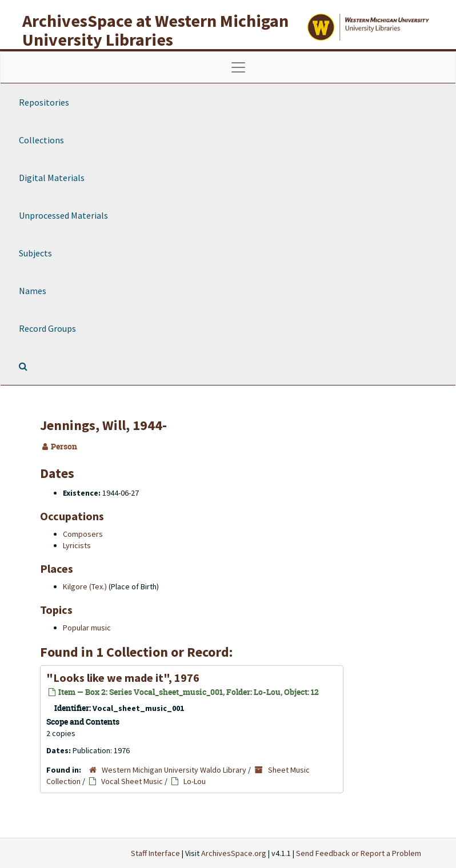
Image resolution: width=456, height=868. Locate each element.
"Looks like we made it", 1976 (123, 678)
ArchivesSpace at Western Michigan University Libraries (155, 30)
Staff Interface (155, 853)
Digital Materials (52, 178)
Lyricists (77, 545)
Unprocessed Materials (63, 215)
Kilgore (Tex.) (85, 586)
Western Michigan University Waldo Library (174, 770)
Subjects (35, 253)
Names (33, 291)
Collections (41, 140)
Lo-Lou (195, 781)
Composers (83, 534)
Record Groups (47, 328)
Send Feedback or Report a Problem (359, 853)
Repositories (44, 102)
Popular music (87, 628)
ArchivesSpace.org (234, 853)
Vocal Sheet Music (132, 781)
